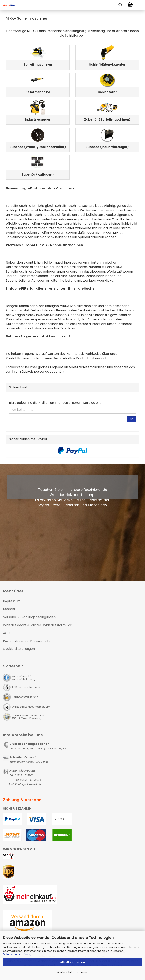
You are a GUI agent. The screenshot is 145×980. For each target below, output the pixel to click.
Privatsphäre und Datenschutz (27, 641)
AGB (6, 633)
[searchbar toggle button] (120, 5)
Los (131, 419)
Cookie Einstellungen (19, 649)
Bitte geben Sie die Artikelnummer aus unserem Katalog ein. (55, 403)
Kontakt (9, 609)
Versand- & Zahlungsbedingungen (29, 617)
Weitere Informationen (72, 972)
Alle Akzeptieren (72, 962)
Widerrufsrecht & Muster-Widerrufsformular (37, 625)
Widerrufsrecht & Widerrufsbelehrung (24, 678)
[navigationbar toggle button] (140, 5)
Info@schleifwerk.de (29, 784)
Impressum (12, 601)
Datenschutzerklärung (17, 954)
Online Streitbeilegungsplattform (31, 707)
